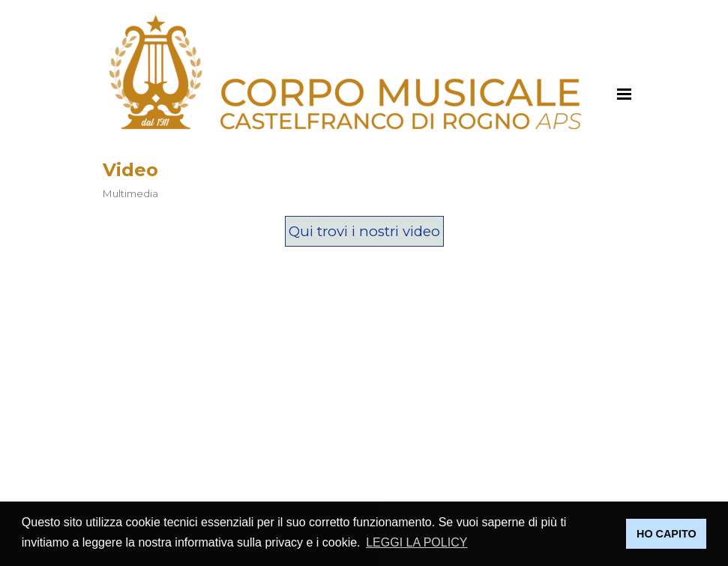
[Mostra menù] (625, 94)
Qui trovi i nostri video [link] (364, 231)
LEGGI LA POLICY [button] (416, 542)
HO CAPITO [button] (667, 534)
